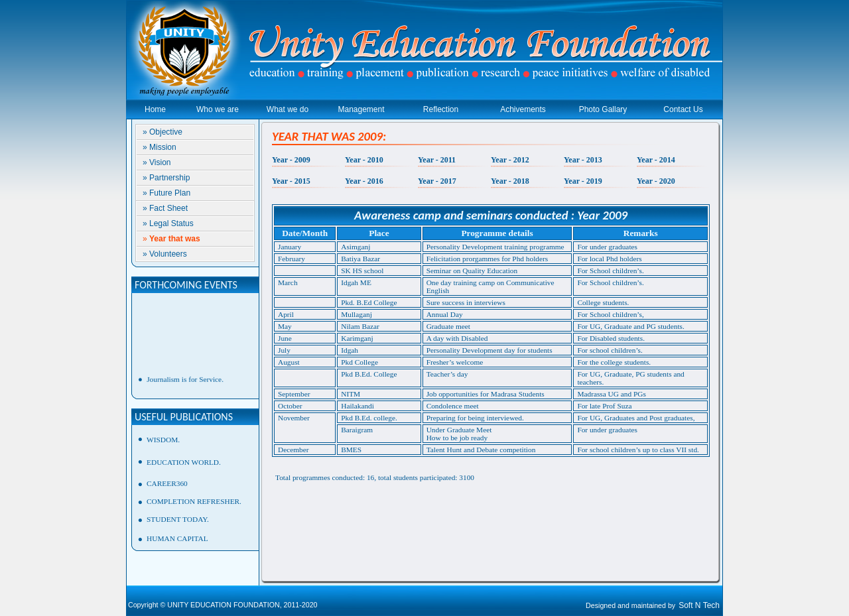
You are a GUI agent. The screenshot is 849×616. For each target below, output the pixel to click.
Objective (166, 132)
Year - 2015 (291, 181)
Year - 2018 (510, 181)
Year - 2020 (656, 181)
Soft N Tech (699, 605)
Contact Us (683, 109)
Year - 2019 (583, 181)
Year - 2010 (364, 160)
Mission (163, 147)
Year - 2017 (437, 181)
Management (361, 109)
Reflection (441, 109)
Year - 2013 (583, 160)
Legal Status (171, 223)
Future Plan (170, 193)
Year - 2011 (437, 160)
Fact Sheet (168, 208)
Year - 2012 (510, 160)
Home (155, 109)
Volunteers (168, 254)
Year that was (175, 239)
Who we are (218, 109)
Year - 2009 (291, 160)
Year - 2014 (656, 160)
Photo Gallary (603, 109)
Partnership (169, 178)
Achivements (523, 109)
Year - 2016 (364, 181)
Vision (160, 162)
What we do (288, 109)
